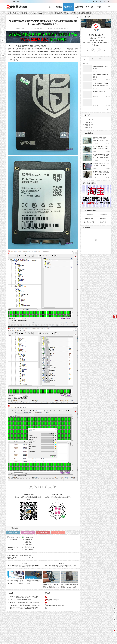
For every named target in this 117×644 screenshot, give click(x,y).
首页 (10, 13)
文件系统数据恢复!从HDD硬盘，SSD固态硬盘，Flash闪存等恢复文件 (101, 85)
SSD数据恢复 (23, 13)
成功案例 (15, 13)
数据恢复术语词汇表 (99, 92)
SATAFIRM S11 (13, 46)
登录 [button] (9, 1)
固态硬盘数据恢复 (44, 54)
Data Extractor (22, 57)
